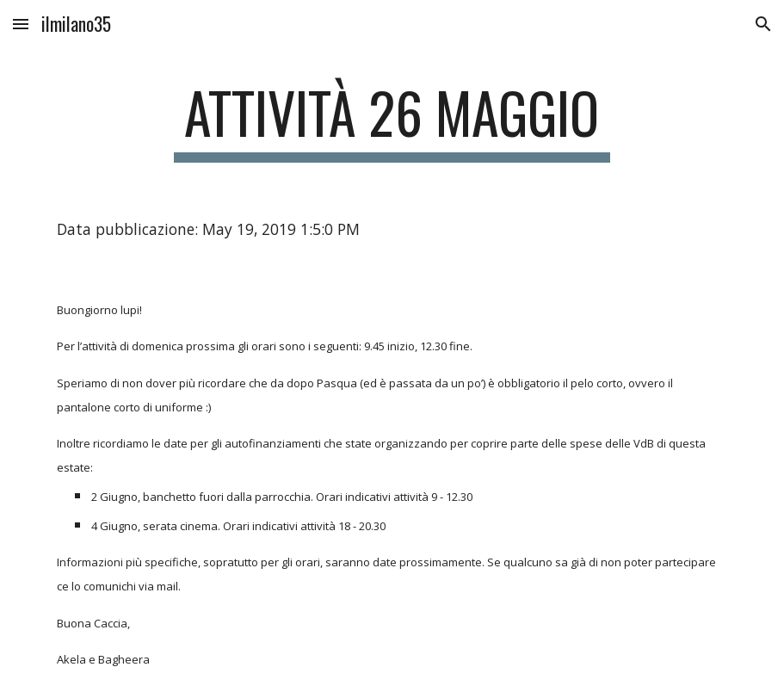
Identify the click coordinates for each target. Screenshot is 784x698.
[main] (392, 121)
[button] (21, 24)
